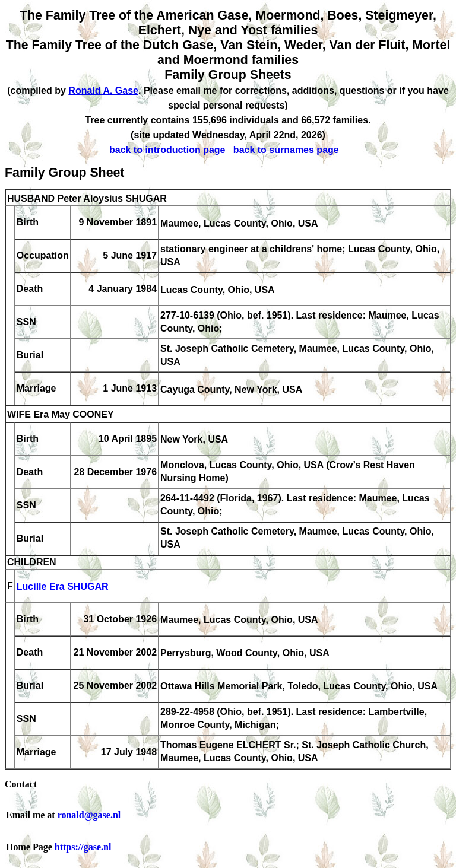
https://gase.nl (83, 847)
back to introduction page (167, 150)
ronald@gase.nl (89, 815)
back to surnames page (286, 150)
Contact (21, 784)
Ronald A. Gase (103, 90)
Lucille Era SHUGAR (63, 587)
